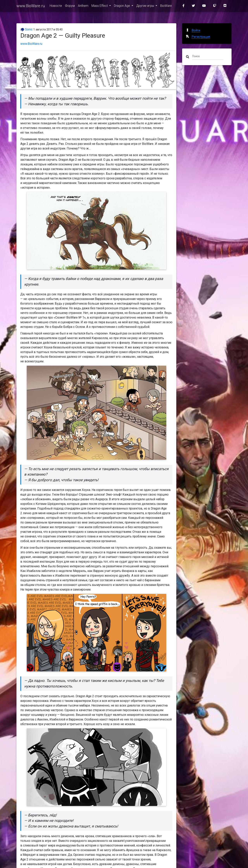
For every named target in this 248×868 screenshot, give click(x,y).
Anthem (83, 6)
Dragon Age (122, 6)
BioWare (166, 6)
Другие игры (146, 6)
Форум (70, 6)
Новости (56, 6)
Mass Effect (100, 6)
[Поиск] (208, 56)
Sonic (26, 29)
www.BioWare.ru (31, 6)
